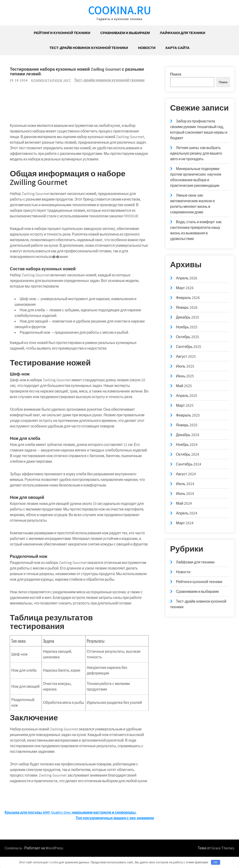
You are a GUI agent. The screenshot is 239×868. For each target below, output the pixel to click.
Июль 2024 (185, 484)
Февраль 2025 (188, 415)
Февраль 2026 (188, 298)
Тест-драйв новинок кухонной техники (89, 48)
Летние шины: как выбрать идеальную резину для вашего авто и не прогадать (196, 153)
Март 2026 (185, 288)
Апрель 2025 (187, 396)
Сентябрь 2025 (189, 347)
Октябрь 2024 (188, 454)
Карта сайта (177, 48)
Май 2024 (184, 503)
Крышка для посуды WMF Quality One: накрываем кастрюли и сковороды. (71, 824)
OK (216, 862)
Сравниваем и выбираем (125, 33)
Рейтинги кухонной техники (62, 33)
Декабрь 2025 (188, 317)
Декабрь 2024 (188, 435)
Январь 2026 (187, 307)
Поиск (176, 74)
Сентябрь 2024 (189, 464)
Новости (147, 48)
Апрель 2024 (187, 513)
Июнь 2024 (185, 494)
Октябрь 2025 (188, 337)
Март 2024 (185, 523)
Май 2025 (184, 386)
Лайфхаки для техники (183, 33)
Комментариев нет (52, 80)
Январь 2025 (187, 425)
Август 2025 (186, 356)
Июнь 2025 (185, 376)
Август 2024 (186, 474)
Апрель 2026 (187, 278)
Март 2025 (185, 405)
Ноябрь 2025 (187, 327)
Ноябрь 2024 (187, 445)
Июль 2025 (185, 366)
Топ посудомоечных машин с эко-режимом (115, 829)
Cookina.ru (120, 10)
